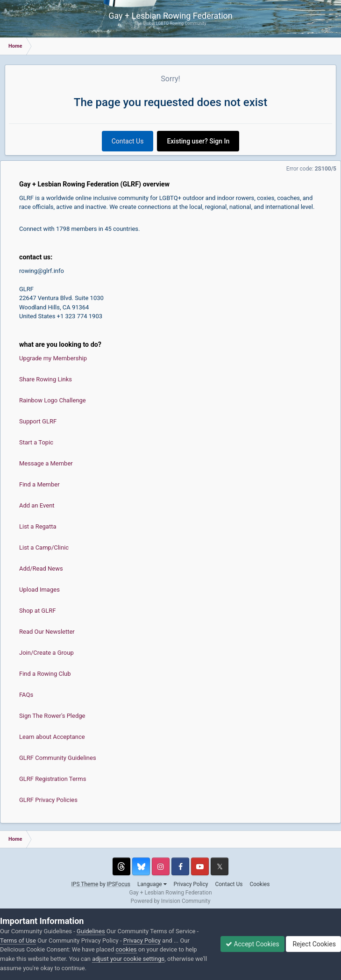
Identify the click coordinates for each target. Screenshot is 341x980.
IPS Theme (85, 884)
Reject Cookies (313, 944)
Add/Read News (41, 569)
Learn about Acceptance (52, 737)
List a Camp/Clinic (44, 547)
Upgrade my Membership (53, 358)
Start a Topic (36, 442)
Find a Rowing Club (45, 674)
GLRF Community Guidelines (58, 758)
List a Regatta (38, 526)
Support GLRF (38, 421)
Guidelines (91, 931)
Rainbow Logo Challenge (53, 400)
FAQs (26, 695)
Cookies (259, 884)
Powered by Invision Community (171, 901)
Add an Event (37, 505)
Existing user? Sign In (198, 141)
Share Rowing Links (46, 379)
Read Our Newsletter (47, 632)
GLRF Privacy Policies (48, 800)
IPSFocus (119, 884)
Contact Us (128, 141)
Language (152, 884)
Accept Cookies (252, 944)
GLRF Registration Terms (53, 779)
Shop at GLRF (37, 611)
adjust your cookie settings (128, 959)
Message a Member (46, 463)
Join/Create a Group (46, 653)
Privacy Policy (191, 884)
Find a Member (39, 484)
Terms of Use (18, 941)
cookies (126, 949)
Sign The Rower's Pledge (52, 716)
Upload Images (39, 590)
